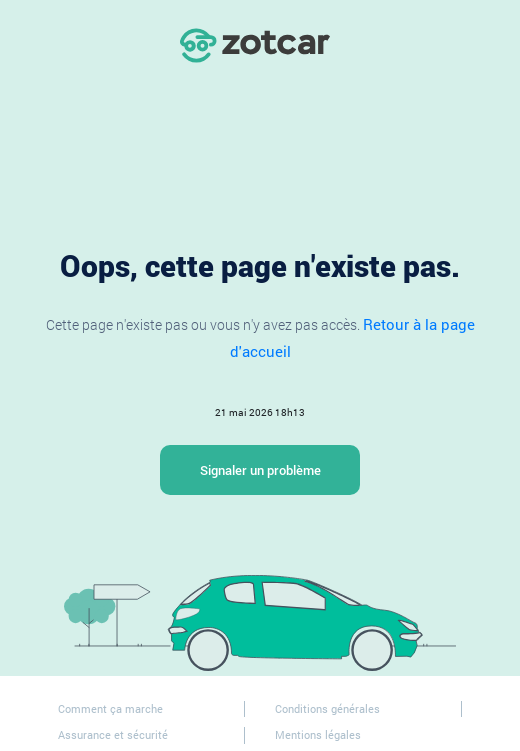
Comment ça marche (110, 708)
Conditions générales (327, 708)
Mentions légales (318, 734)
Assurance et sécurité (113, 734)
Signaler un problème (260, 470)
